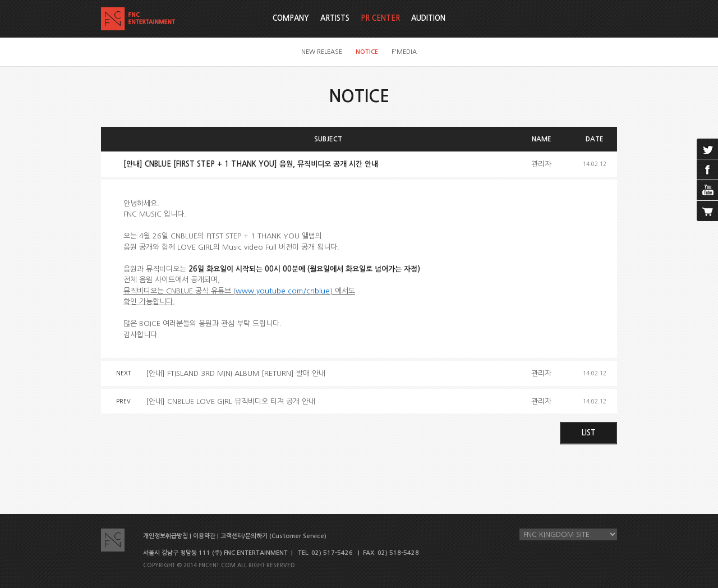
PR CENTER (380, 18)
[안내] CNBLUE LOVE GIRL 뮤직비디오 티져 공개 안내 (231, 401)
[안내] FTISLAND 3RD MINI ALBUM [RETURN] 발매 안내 (236, 373)
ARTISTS (335, 18)
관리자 (541, 164)
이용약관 (204, 536)
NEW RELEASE (322, 52)
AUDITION (428, 18)
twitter (707, 149)
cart (707, 211)
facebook (707, 169)
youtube (707, 190)
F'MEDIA (404, 52)
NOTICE (367, 52)
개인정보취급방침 (165, 536)
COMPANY (291, 18)
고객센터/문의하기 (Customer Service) (273, 536)
